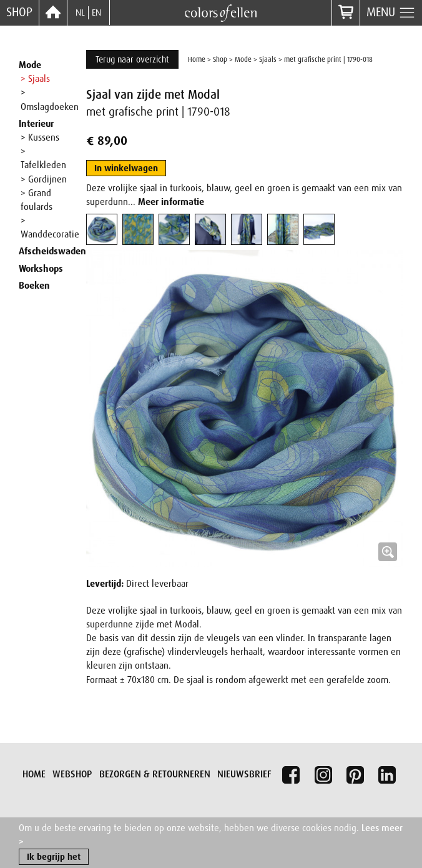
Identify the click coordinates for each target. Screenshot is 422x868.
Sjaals (268, 59)
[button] (245, 409)
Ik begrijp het (54, 859)
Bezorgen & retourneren (155, 774)
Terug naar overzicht (132, 59)
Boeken (34, 286)
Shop (19, 12)
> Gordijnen (44, 179)
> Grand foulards (37, 200)
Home (197, 59)
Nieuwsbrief (244, 774)
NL (80, 12)
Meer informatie (171, 202)
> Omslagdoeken (50, 99)
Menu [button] (391, 13)
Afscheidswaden (52, 251)
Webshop (72, 774)
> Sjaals (35, 79)
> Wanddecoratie (50, 227)
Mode (30, 65)
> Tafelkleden (43, 158)
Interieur (36, 124)
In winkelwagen (126, 168)
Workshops (41, 269)
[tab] (102, 229)
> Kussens (40, 137)
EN (96, 12)
